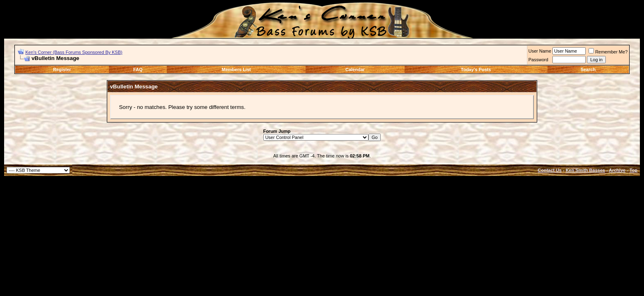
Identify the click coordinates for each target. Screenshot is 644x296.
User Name (540, 51)
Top (634, 170)
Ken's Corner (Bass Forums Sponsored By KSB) (74, 52)
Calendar (355, 69)
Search (588, 69)
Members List (236, 69)
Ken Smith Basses (585, 170)
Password (538, 60)
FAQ (138, 69)
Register (62, 69)
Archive (617, 170)
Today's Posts (476, 69)
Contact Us (550, 170)
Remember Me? (608, 52)
